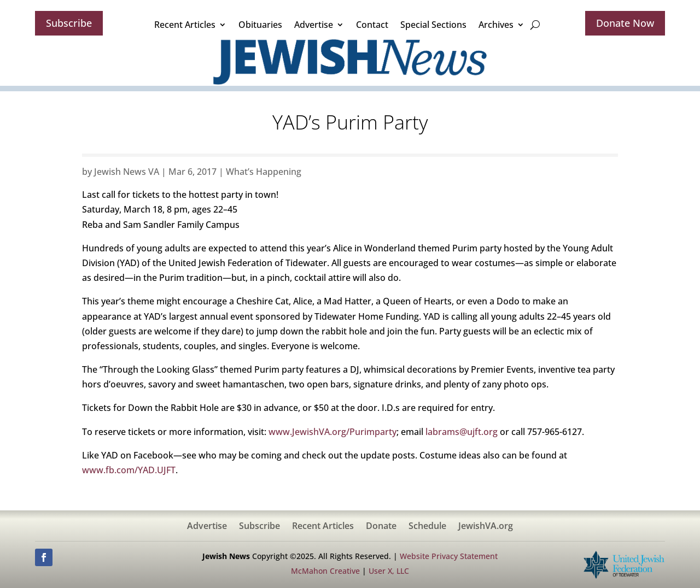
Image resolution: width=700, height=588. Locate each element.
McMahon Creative (325, 571)
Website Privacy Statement (449, 556)
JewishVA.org (486, 527)
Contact (372, 25)
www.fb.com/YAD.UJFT (129, 470)
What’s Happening (264, 172)
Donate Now (625, 23)
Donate (381, 527)
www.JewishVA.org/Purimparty (332, 432)
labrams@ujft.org (462, 432)
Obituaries (260, 25)
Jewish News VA (127, 172)
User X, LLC (389, 571)
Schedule (427, 527)
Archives (496, 25)
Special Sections (433, 25)
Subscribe (69, 23)
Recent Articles (185, 25)
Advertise (314, 25)
